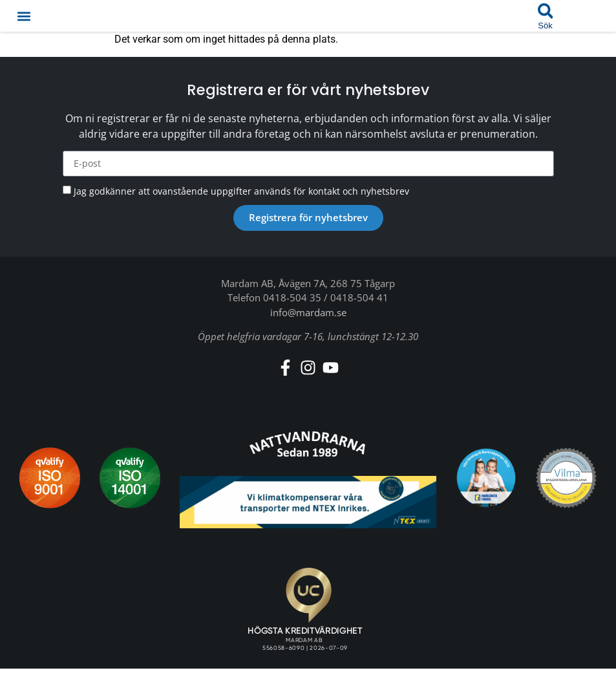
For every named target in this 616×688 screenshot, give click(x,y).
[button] (24, 16)
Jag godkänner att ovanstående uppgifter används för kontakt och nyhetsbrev (241, 191)
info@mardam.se (308, 312)
